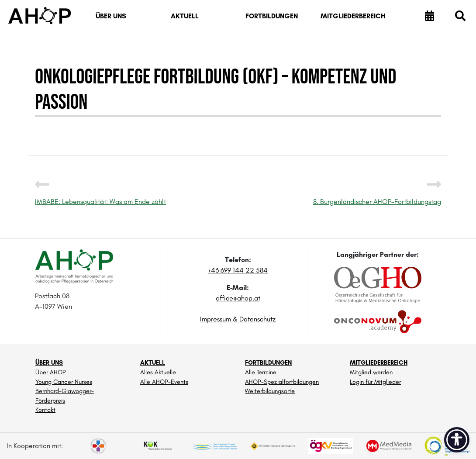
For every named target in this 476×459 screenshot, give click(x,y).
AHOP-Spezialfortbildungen (282, 382)
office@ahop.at (238, 298)
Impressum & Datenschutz (238, 319)
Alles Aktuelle (158, 372)
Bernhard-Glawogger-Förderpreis (65, 396)
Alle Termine (261, 372)
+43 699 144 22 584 (238, 270)
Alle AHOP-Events (164, 382)
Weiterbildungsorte (270, 391)
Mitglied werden (371, 372)
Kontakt (45, 410)
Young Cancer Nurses (64, 382)
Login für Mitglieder (375, 382)
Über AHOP (51, 372)
